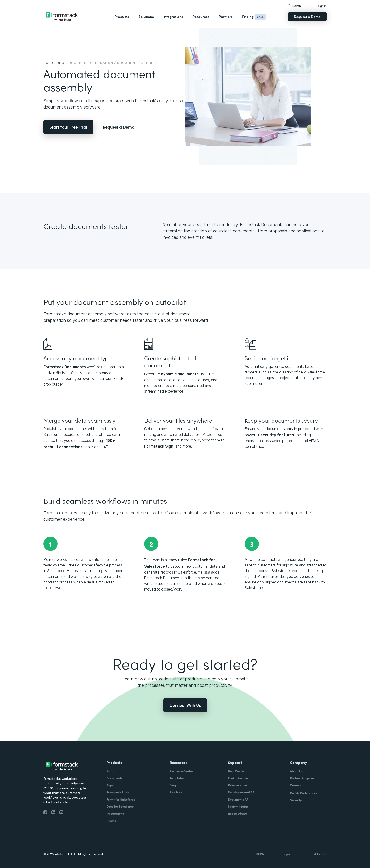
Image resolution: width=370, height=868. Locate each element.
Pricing (248, 16)
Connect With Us (185, 705)
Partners (226, 16)
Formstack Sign (159, 446)
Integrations (173, 16)
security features (277, 435)
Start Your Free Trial (68, 127)
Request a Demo (307, 16)
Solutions (146, 16)
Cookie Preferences (304, 793)
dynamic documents (180, 374)
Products (122, 16)
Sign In (322, 6)
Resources (201, 16)
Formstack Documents (65, 367)
